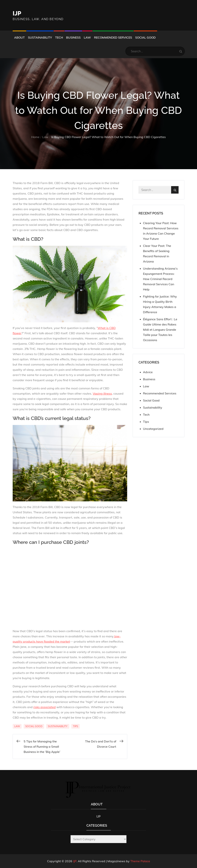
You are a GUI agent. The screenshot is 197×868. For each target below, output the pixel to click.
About (19, 37)
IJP (17, 13)
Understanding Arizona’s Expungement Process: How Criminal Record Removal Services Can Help (160, 279)
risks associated (45, 707)
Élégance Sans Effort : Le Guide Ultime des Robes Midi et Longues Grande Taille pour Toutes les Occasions (160, 330)
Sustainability (40, 37)
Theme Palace (140, 861)
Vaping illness (102, 393)
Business (73, 37)
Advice (148, 372)
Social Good (145, 37)
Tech (59, 37)
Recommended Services (113, 37)
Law (87, 37)
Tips (76, 726)
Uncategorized (153, 429)
